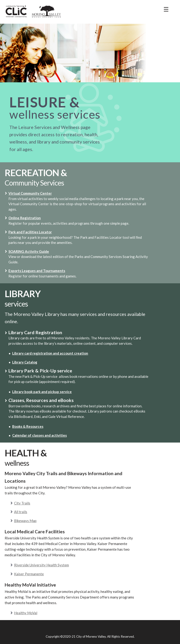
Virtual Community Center (30, 193)
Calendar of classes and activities (39, 435)
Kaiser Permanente (29, 574)
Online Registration (25, 218)
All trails (21, 512)
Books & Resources (28, 426)
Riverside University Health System (41, 565)
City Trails (22, 503)
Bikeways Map (25, 521)
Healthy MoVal (26, 613)
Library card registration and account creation (50, 353)
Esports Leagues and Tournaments (37, 271)
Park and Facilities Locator (30, 232)
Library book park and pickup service (42, 392)
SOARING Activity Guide (29, 251)
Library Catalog (25, 362)
